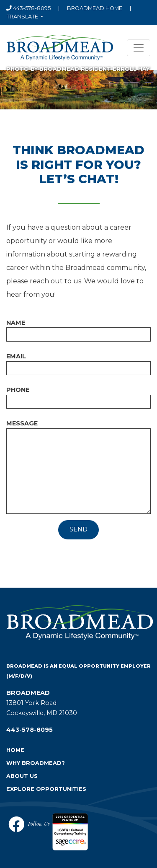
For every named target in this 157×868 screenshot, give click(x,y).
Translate (23, 17)
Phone (18, 390)
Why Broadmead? (36, 763)
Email (16, 356)
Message (22, 423)
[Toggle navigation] (139, 48)
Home (15, 750)
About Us (22, 776)
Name (16, 323)
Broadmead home (95, 8)
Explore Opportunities (46, 789)
